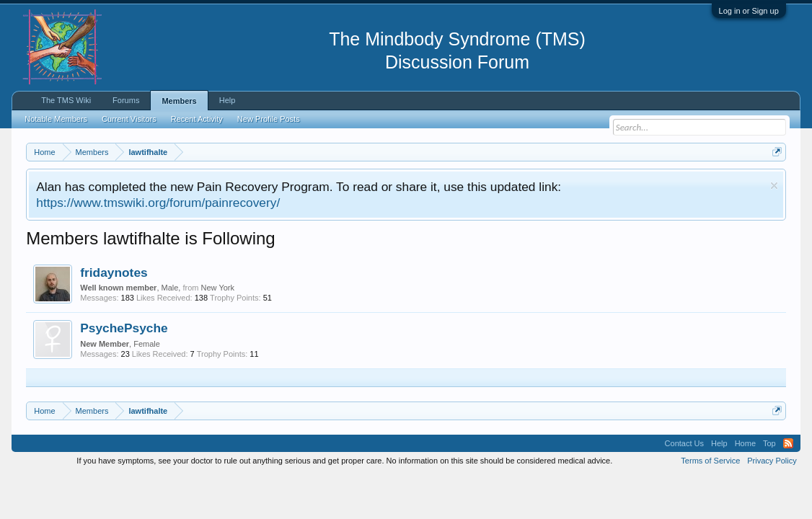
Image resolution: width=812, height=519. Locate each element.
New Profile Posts (269, 119)
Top (769, 443)
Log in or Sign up (749, 11)
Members (179, 101)
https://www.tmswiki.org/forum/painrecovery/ (158, 203)
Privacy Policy (772, 461)
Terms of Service (710, 461)
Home (745, 443)
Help (228, 100)
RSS (788, 443)
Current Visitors (129, 119)
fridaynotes (114, 272)
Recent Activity (197, 119)
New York (218, 288)
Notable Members (56, 119)
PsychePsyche (124, 328)
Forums (126, 100)
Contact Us (684, 443)
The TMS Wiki (66, 100)
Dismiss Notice (774, 186)
